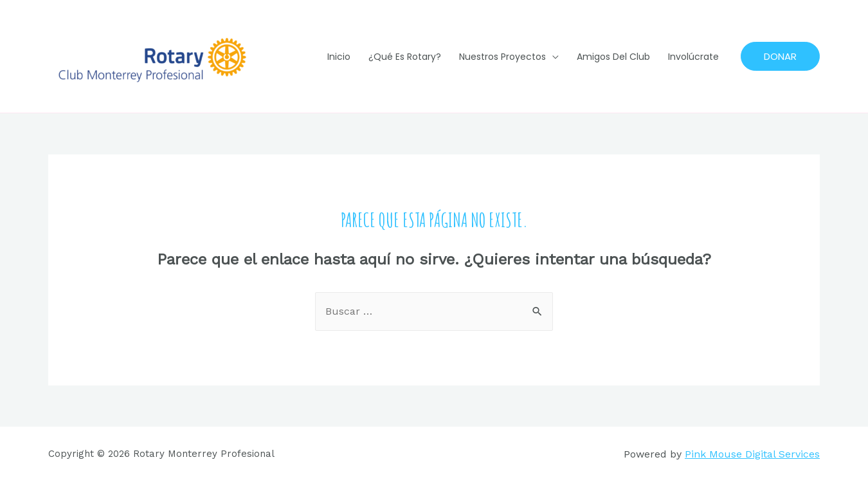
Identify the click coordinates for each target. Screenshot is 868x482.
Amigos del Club (613, 57)
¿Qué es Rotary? (405, 57)
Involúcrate (693, 57)
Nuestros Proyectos (502, 57)
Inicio (339, 57)
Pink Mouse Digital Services (752, 454)
